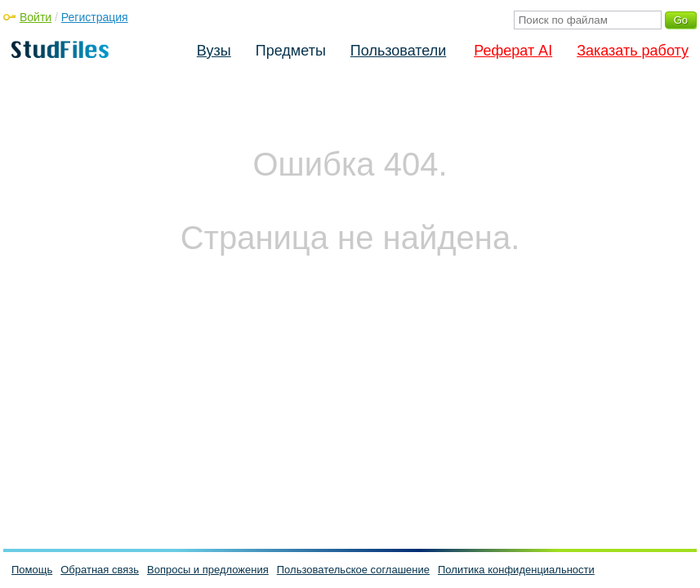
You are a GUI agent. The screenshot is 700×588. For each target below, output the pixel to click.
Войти (36, 17)
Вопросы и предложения (208, 570)
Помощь (32, 570)
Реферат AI (513, 51)
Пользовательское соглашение (353, 570)
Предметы (291, 51)
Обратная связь (100, 570)
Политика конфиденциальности (516, 570)
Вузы (214, 51)
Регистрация (95, 17)
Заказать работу (633, 51)
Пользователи (398, 51)
